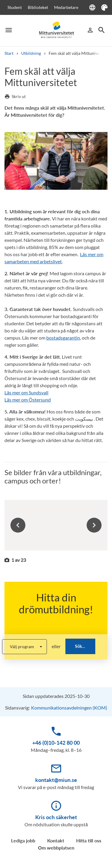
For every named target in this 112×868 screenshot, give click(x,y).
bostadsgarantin (63, 338)
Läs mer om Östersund (28, 400)
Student (15, 7)
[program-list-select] (24, 647)
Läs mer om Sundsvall (26, 392)
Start (9, 53)
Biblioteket (38, 7)
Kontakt (56, 840)
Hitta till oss (89, 840)
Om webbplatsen (56, 848)
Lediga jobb (23, 840)
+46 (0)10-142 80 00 (56, 743)
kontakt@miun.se (56, 780)
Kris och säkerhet (56, 817)
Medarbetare (66, 7)
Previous (18, 525)
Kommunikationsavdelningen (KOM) (69, 708)
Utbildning (31, 53)
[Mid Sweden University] (56, 30)
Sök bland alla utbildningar (85, 646)
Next (94, 525)
